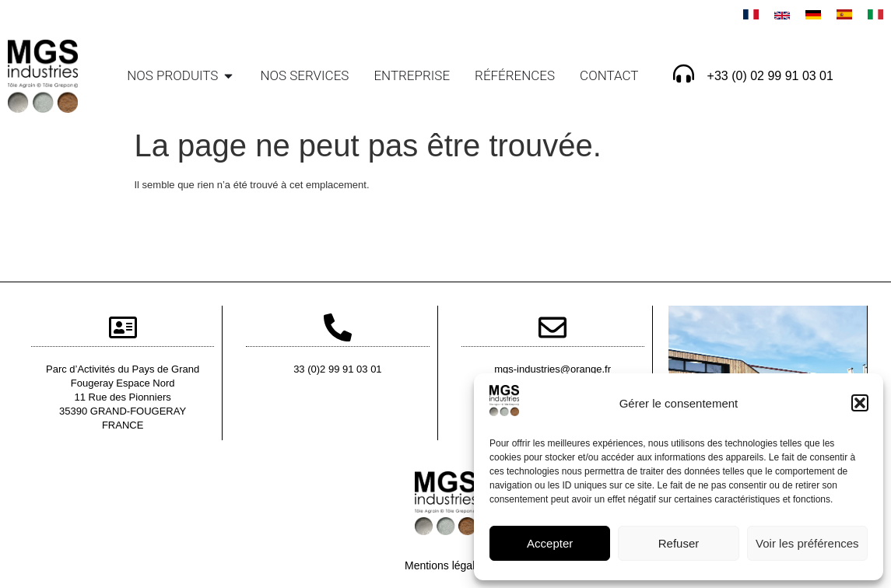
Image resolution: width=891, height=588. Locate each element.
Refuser (679, 543)
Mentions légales (445, 565)
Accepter (550, 543)
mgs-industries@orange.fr (552, 369)
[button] (860, 403)
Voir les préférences (807, 543)
